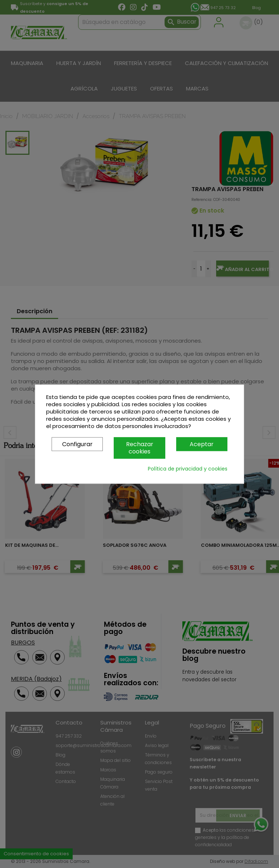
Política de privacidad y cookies (188, 469)
